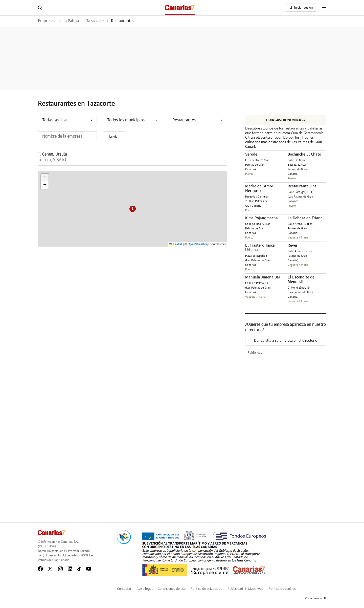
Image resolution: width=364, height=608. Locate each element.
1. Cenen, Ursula (52, 154)
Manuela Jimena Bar (263, 277)
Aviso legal (145, 589)
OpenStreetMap (198, 244)
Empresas (47, 21)
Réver (293, 245)
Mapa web (256, 589)
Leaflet (176, 244)
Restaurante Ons (302, 186)
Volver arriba (315, 598)
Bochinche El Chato (304, 154)
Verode (251, 154)
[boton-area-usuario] (301, 8)
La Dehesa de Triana (305, 218)
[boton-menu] (324, 8)
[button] (133, 209)
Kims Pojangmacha (261, 218)
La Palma (71, 21)
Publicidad (235, 589)
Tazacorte (95, 21)
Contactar (124, 589)
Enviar (114, 137)
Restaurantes (123, 21)
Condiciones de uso (172, 589)
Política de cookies (282, 589)
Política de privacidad (207, 589)
